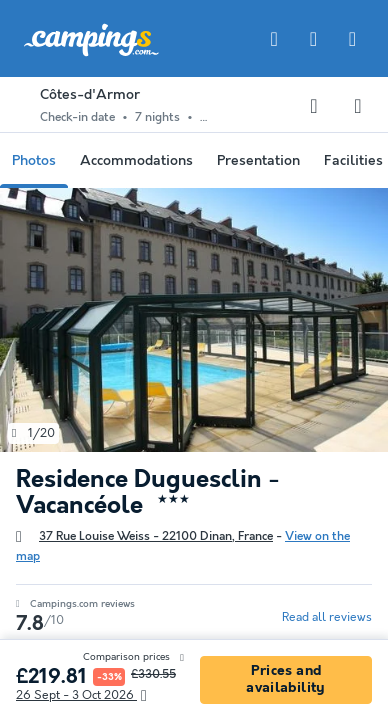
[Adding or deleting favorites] (314, 106)
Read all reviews (327, 617)
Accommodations (136, 161)
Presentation (258, 161)
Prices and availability (285, 679)
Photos (34, 161)
